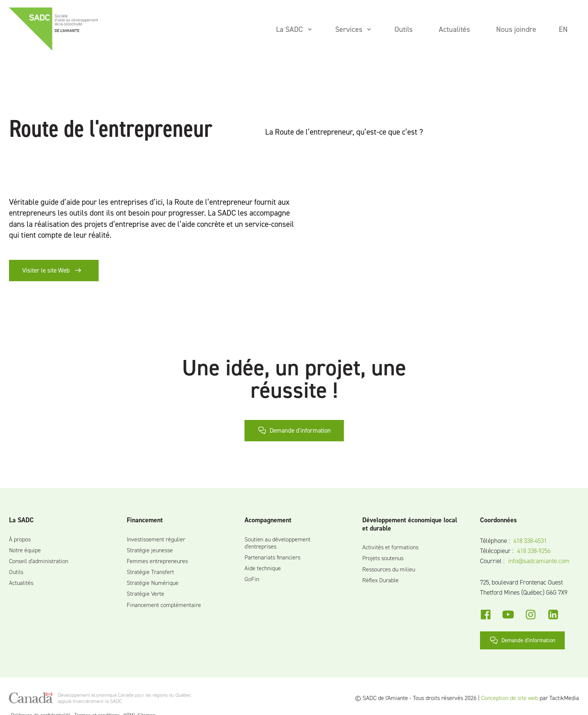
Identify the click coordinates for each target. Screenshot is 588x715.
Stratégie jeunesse (150, 550)
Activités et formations (390, 547)
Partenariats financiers (272, 557)
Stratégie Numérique (153, 583)
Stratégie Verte (145, 594)
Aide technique (263, 568)
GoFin (252, 579)
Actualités (21, 583)
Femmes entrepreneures (157, 561)
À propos (20, 539)
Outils (16, 572)
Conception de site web (510, 698)
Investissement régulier (156, 539)
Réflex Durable (380, 580)
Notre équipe (25, 550)
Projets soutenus (383, 558)
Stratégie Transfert (150, 572)
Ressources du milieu (389, 569)
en (563, 29)
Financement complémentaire (164, 605)
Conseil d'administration (39, 561)
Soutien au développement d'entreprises (277, 543)
